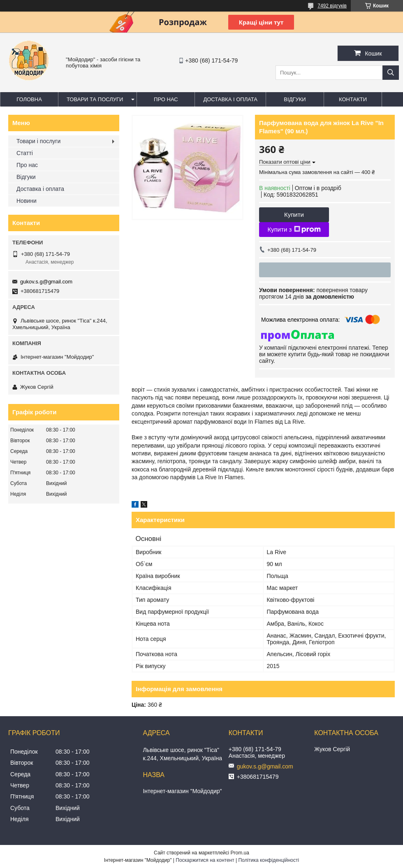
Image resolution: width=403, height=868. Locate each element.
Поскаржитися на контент (205, 860)
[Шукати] (391, 73)
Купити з (294, 230)
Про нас (166, 99)
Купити (294, 215)
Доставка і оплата (230, 99)
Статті (25, 153)
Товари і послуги (38, 141)
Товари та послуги (95, 99)
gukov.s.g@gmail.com (46, 282)
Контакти (353, 99)
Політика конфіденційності (269, 860)
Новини (27, 201)
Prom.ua (240, 853)
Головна (29, 99)
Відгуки (295, 99)
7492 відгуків (332, 6)
